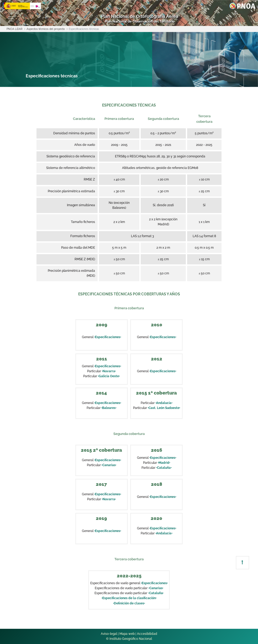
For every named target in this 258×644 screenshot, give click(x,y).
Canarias (109, 465)
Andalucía (164, 403)
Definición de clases (129, 603)
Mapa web (127, 634)
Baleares (109, 408)
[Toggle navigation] (11, 19)
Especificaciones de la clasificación (129, 598)
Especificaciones (108, 337)
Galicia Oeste (109, 376)
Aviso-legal (109, 634)
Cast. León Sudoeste (164, 408)
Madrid (164, 463)
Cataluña (164, 468)
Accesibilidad (147, 634)
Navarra (109, 371)
